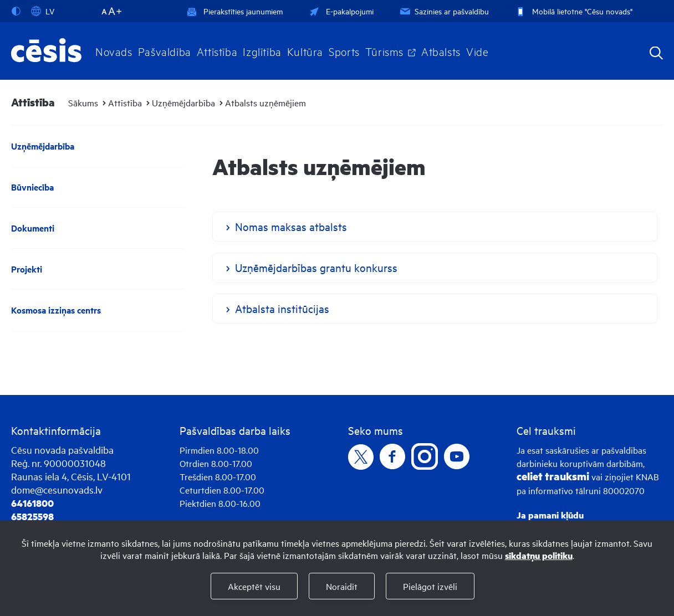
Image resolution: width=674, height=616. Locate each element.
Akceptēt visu (254, 586)
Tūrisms (384, 51)
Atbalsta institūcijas (282, 308)
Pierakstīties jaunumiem (235, 11)
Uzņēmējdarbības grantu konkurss (316, 267)
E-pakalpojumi (340, 11)
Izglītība (262, 51)
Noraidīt (342, 586)
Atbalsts (441, 51)
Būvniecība (32, 187)
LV (43, 11)
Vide (477, 51)
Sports (344, 51)
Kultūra (305, 51)
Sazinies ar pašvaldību (443, 11)
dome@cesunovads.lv (57, 489)
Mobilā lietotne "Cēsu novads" (573, 11)
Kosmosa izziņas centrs (56, 310)
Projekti (27, 269)
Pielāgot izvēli (430, 586)
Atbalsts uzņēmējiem (265, 102)
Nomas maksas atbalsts (291, 226)
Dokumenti (33, 228)
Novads (114, 51)
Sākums (83, 102)
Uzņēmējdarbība (183, 102)
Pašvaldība (165, 51)
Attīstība (217, 51)
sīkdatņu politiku (539, 555)
